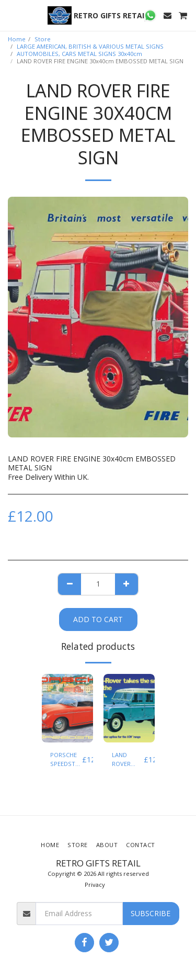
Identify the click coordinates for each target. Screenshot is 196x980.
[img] (67, 708)
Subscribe (151, 913)
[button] (11, 15)
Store (43, 39)
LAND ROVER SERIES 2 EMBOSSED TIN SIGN (128, 760)
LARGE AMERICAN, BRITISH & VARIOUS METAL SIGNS (90, 46)
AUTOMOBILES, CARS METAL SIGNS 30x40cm (79, 54)
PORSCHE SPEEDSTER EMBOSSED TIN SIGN (66, 760)
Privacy (95, 885)
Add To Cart (98, 619)
